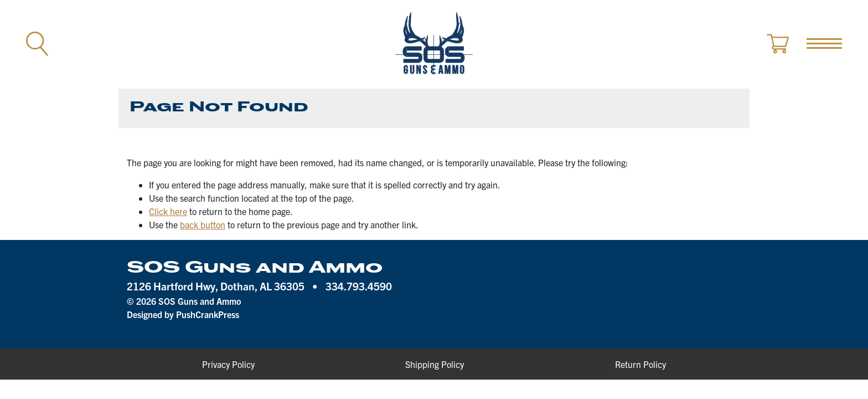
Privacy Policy (228, 364)
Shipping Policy (435, 364)
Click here (168, 211)
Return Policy (640, 364)
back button (203, 224)
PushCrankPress (208, 314)
